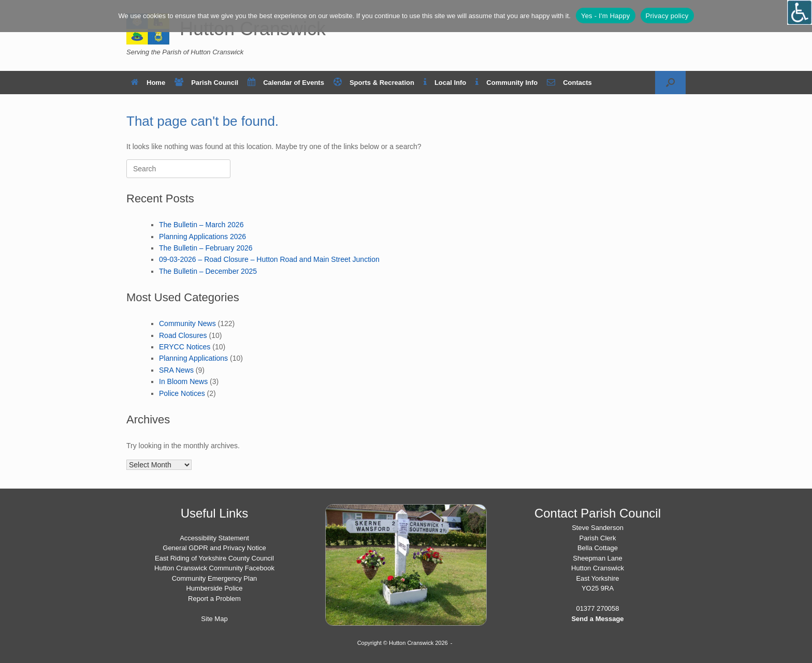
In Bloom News (183, 381)
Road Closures (183, 335)
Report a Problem (214, 599)
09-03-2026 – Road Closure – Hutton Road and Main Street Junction (269, 259)
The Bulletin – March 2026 (201, 225)
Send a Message (597, 619)
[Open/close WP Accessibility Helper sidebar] (800, 12)
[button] (670, 83)
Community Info (506, 83)
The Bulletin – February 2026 (206, 248)
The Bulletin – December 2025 (208, 271)
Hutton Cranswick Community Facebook (214, 568)
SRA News (176, 370)
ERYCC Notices (185, 347)
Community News (187, 323)
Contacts (569, 83)
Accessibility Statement (214, 538)
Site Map (214, 619)
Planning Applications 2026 (202, 237)
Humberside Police (214, 588)
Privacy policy (667, 16)
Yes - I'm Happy (606, 16)
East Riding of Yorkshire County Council (214, 558)
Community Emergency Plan (215, 578)
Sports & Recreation (374, 83)
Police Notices (182, 393)
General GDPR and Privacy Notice (214, 548)
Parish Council (206, 83)
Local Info (445, 83)
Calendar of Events (286, 83)
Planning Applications (193, 358)
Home (148, 83)
